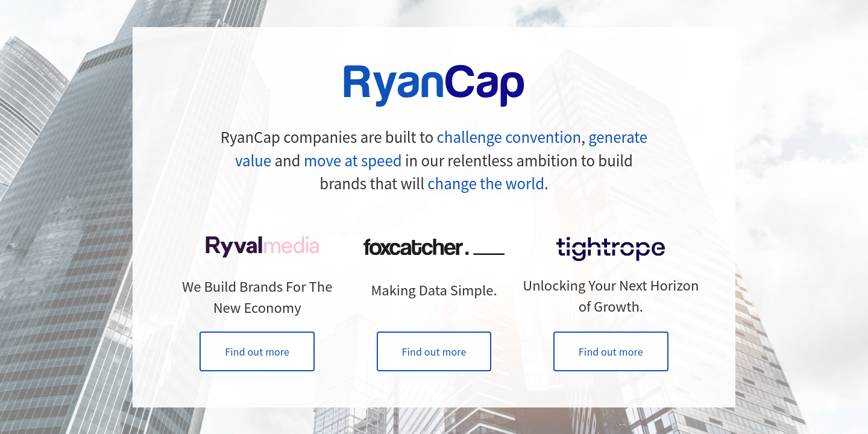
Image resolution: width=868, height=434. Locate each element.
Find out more (257, 351)
